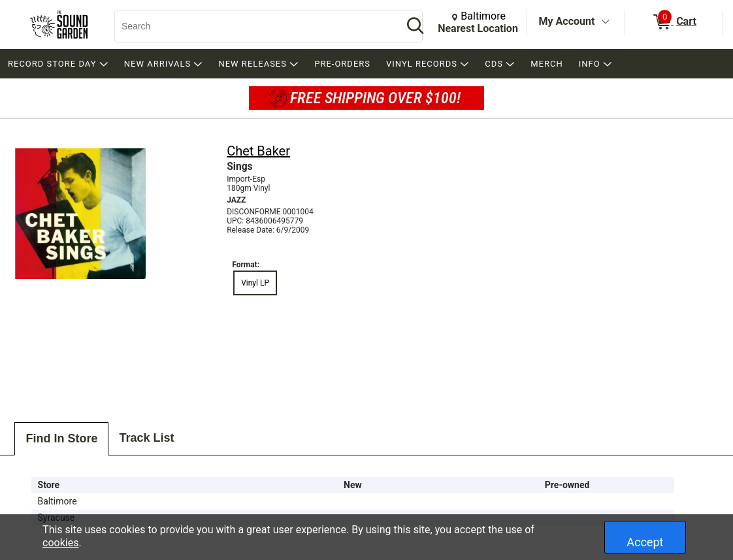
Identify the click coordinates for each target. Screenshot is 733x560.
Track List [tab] (146, 438)
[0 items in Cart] (674, 22)
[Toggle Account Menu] (605, 22)
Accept (645, 542)
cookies (60, 543)
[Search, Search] (252, 26)
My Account (567, 21)
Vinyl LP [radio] (255, 283)
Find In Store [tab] (61, 438)
